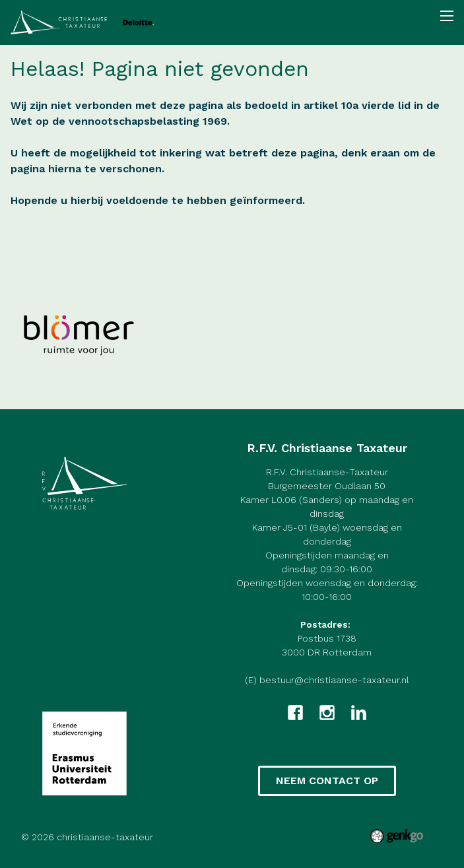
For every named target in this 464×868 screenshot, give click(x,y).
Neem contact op (327, 781)
